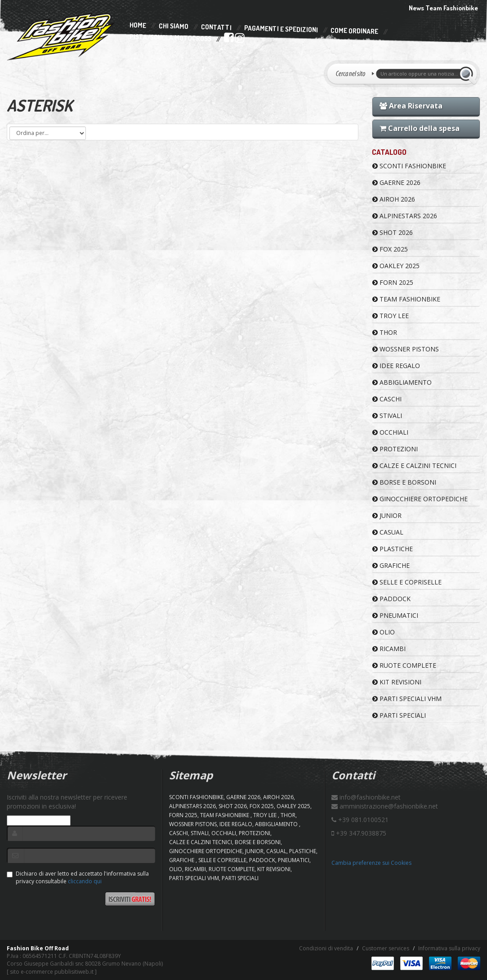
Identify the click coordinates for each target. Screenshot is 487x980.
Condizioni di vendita (326, 948)
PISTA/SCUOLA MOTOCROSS (170, 38)
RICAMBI (389, 649)
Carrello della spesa (420, 128)
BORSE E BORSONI (404, 482)
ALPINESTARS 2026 (405, 216)
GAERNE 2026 (396, 182)
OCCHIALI (390, 432)
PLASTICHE (393, 549)
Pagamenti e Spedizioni (281, 29)
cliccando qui (85, 881)
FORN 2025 (393, 282)
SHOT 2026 (393, 232)
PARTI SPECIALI (399, 715)
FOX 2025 (390, 249)
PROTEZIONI (395, 449)
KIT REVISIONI (397, 682)
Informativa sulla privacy (449, 948)
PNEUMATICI (395, 615)
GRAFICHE (391, 565)
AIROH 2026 (394, 199)
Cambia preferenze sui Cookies (371, 863)
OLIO (384, 632)
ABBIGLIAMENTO (402, 382)
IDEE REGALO (396, 366)
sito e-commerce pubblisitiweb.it (52, 972)
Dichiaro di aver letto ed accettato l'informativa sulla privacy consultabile (78, 877)
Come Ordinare (354, 31)
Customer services (386, 948)
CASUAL (388, 532)
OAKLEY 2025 (396, 266)
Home (138, 25)
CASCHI (387, 399)
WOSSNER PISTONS (406, 349)
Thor (385, 332)
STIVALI (387, 416)
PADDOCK (391, 599)
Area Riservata (411, 106)
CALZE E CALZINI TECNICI (414, 465)
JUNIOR (387, 515)
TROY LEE (391, 316)
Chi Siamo (174, 26)
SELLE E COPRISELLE (407, 582)
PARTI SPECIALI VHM (407, 699)
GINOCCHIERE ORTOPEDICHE (420, 499)
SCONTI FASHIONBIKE (409, 166)
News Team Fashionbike (443, 8)
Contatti (216, 27)
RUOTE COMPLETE (404, 665)
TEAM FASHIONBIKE (406, 299)
